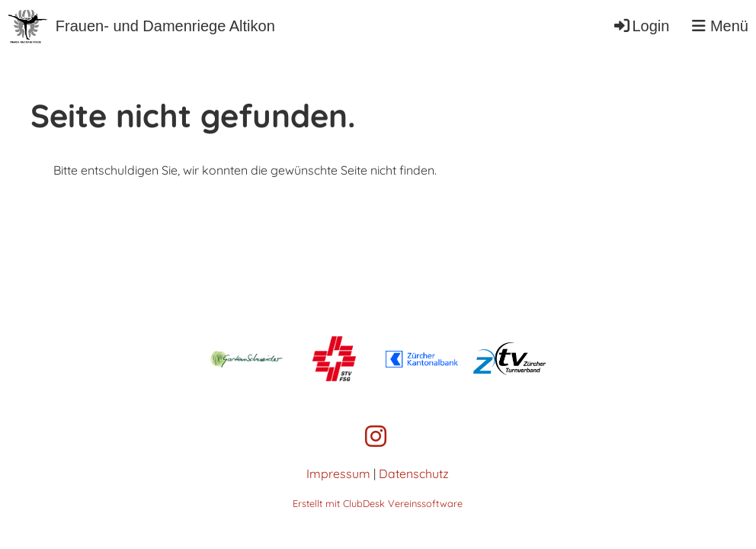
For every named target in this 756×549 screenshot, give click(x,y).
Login (641, 26)
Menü (720, 26)
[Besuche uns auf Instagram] (376, 436)
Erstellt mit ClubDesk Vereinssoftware (378, 503)
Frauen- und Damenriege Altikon (165, 26)
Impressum (338, 474)
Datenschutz (414, 474)
